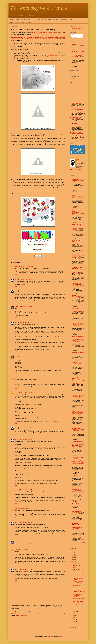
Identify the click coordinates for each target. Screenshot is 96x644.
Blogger (60, 637)
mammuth (50, 637)
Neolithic (41, 258)
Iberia (38, 258)
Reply (16, 275)
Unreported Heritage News (78, 489)
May (74, 617)
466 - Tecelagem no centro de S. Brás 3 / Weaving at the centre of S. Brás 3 (78, 341)
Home (11, 19)
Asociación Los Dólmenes (78, 353)
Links (70, 19)
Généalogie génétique (77, 254)
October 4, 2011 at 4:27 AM (26, 322)
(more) (75, 108)
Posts (73, 35)
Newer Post (14, 613)
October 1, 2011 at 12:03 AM (26, 291)
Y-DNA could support (59, 181)
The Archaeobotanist (77, 283)
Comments (74, 37)
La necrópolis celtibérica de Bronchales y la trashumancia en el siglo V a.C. (78, 355)
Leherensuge (74, 73)
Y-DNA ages (64, 19)
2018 (73, 548)
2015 (73, 554)
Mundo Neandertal (76, 225)
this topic (49, 483)
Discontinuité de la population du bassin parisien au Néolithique (78, 256)
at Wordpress (74, 79)
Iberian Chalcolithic (53, 19)
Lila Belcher (74, 133)
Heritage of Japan (76, 510)
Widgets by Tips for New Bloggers (78, 140)
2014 (73, 556)
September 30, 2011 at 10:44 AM (27, 266)
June (74, 615)
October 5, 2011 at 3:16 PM (26, 523)
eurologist (17, 266)
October (75, 567)
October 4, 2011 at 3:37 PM (26, 490)
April (74, 619)
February (75, 623)
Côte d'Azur (51, 52)
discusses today (43, 33)
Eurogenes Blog (76, 309)
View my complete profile (76, 169)
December (75, 563)
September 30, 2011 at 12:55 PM (27, 279)
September (75, 569)
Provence (50, 57)
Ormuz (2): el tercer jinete (77, 46)
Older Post (63, 613)
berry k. (73, 110)
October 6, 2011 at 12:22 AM (25, 550)
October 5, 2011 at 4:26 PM (30, 541)
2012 (73, 560)
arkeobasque (75, 362)
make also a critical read (34, 140)
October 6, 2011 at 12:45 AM (26, 570)
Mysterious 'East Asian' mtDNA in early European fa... (78, 583)
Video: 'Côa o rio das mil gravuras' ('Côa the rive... (79, 602)
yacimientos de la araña (78, 410)
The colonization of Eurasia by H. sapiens (20, 22)
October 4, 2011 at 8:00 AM (26, 377)
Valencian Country (53, 55)
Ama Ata (74, 394)
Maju (16, 279)
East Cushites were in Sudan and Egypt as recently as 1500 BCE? (78, 325)
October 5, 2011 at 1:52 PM (24, 508)
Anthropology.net (76, 178)
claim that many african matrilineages (77, 103)
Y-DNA (45, 258)
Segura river (17, 62)
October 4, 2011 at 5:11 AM (25, 356)
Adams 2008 (42, 224)
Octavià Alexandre (19, 541)
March (74, 621)
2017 (73, 550)
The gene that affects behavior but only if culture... (77, 595)
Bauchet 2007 (26, 184)
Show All (84, 542)
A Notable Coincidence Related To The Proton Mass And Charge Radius (78, 198)
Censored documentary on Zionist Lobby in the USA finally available (78, 55)
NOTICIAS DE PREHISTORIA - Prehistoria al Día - (76, 525)
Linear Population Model (78, 458)
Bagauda (74, 44)
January (75, 625)
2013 (73, 558)
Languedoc (57, 57)
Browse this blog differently (76, 29)
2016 (73, 552)
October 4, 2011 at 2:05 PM (26, 440)
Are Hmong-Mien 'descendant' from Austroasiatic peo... (78, 587)
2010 (73, 628)
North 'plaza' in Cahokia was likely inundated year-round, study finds (78, 445)
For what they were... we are (39, 8)
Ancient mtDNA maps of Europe (23, 19)
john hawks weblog (77, 476)
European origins (25, 258)
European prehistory (33, 258)
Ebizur (16, 508)
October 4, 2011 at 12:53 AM (26, 307)
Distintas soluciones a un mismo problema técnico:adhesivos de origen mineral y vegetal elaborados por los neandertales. (78, 530)
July (74, 613)
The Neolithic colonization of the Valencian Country (79, 571)
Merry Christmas (76, 506)
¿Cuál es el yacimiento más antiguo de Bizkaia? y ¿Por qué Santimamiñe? (78, 365)
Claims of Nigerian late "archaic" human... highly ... (79, 591)
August (75, 612)
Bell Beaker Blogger (77, 428)
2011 (73, 562)
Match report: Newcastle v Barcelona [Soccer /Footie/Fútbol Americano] (78, 271)
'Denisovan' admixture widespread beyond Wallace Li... (78, 578)
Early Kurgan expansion (40, 19)
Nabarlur (74, 295)
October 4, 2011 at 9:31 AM (26, 393)
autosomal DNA (18, 258)
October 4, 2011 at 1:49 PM (26, 428)
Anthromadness (76, 322)
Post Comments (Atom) (22, 616)
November (75, 565)
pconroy (17, 307)
